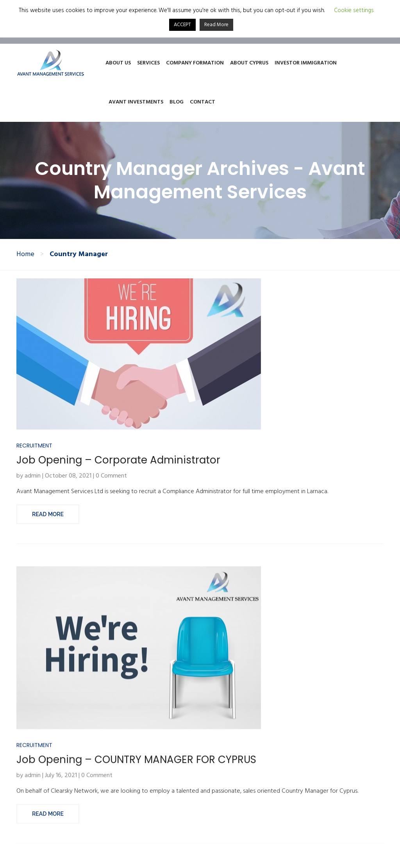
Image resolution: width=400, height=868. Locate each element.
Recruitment (34, 459)
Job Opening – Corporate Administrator (118, 474)
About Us (118, 63)
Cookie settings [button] (354, 11)
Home (25, 255)
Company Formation (195, 63)
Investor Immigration (306, 63)
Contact (203, 102)
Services (148, 63)
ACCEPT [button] (182, 25)
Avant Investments (136, 102)
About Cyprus (249, 63)
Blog (177, 102)
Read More (48, 528)
